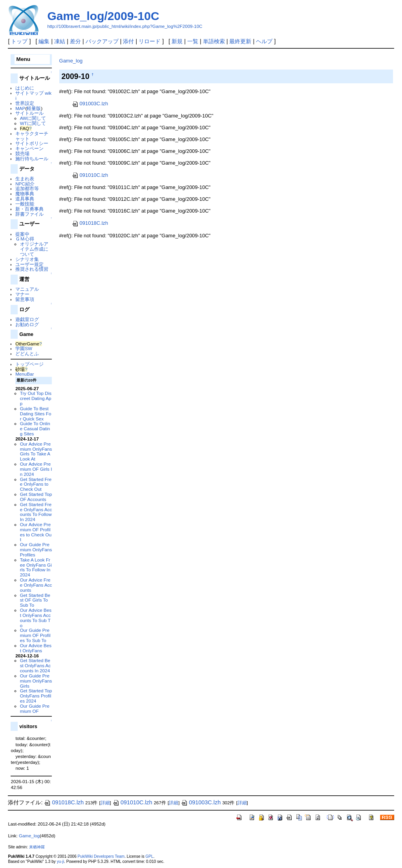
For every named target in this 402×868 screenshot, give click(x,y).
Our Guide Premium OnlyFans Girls (36, 681)
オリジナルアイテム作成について (34, 249)
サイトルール (29, 113)
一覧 (193, 41)
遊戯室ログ (27, 319)
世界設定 (25, 103)
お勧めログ (27, 324)
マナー (22, 294)
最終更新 (240, 41)
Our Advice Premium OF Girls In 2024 (36, 469)
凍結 (60, 41)
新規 (177, 41)
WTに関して (33, 123)
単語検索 (214, 41)
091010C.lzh (90, 175)
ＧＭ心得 (25, 239)
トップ (19, 41)
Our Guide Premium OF (35, 708)
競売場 (22, 153)
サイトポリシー (32, 143)
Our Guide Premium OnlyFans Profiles (36, 550)
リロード (150, 41)
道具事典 (25, 199)
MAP (20, 108)
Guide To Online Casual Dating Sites (35, 428)
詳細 (105, 803)
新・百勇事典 (29, 209)
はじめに (25, 88)
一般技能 (25, 204)
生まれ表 (25, 179)
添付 (128, 41)
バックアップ (102, 41)
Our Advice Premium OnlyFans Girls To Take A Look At (36, 451)
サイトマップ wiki (33, 95)
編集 (44, 41)
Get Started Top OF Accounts (36, 497)
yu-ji (60, 862)
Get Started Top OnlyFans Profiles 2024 (36, 696)
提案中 (22, 234)
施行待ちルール (32, 159)
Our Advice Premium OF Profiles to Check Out (36, 532)
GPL (149, 856)
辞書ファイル (29, 214)
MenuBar (25, 374)
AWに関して (33, 118)
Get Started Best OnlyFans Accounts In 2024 (35, 665)
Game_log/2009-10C (103, 16)
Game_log (71, 61)
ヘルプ (264, 41)
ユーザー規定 (29, 264)
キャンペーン (29, 148)
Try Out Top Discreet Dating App (36, 398)
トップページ (29, 364)
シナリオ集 (27, 259)
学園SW (24, 348)
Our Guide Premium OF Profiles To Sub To (35, 635)
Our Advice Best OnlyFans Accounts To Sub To (36, 618)
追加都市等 (27, 188)
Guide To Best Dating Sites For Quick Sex (36, 414)
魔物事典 (25, 194)
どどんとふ (27, 353)
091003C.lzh (90, 104)
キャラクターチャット (32, 136)
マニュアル (27, 289)
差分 (75, 41)
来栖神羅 (37, 847)
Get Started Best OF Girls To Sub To (35, 600)
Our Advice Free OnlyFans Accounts (36, 585)
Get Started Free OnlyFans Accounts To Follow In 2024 (36, 512)
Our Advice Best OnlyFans (36, 648)
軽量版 (34, 108)
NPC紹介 (25, 184)
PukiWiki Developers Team (101, 856)
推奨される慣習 (32, 269)
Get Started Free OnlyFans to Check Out (36, 484)
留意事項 (25, 299)
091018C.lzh (90, 223)
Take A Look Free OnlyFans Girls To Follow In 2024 (36, 567)
